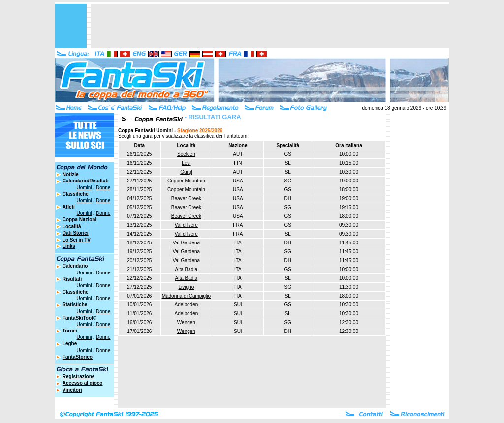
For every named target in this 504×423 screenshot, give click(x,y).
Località (72, 227)
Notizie (71, 174)
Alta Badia (187, 269)
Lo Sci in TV (77, 240)
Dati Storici (76, 233)
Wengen (186, 322)
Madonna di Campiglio (187, 296)
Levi (186, 163)
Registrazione (79, 377)
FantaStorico (78, 357)
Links (69, 246)
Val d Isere (186, 225)
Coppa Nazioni (79, 220)
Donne (103, 188)
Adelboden (186, 305)
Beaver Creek (186, 198)
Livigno (187, 287)
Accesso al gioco (83, 383)
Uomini (84, 188)
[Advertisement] (270, 26)
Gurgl (186, 172)
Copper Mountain (186, 181)
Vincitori (72, 390)
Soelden (186, 154)
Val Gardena (186, 243)
